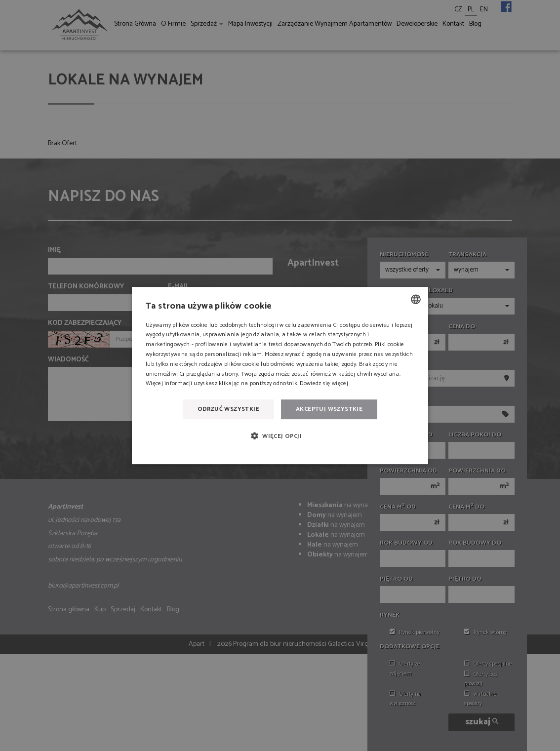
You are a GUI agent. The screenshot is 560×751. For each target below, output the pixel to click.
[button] (280, 436)
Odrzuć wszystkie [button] (228, 409)
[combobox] (416, 299)
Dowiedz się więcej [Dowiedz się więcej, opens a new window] (324, 384)
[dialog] (280, 376)
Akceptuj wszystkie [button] (329, 409)
